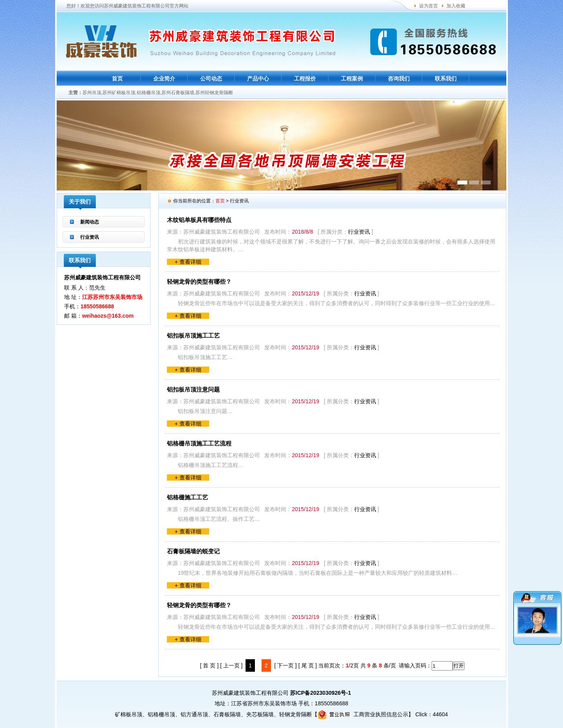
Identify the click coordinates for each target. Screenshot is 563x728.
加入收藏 (456, 6)
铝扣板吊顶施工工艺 (193, 335)
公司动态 (211, 79)
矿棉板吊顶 (129, 714)
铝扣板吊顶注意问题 (193, 389)
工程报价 (305, 79)
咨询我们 (399, 79)
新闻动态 (90, 222)
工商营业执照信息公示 (363, 714)
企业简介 (164, 79)
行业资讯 (90, 237)
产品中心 (258, 79)
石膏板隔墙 (227, 714)
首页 (117, 79)
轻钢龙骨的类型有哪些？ (199, 282)
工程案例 (352, 79)
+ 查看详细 (188, 262)
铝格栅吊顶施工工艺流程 (199, 443)
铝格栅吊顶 (161, 714)
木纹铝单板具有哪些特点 (199, 220)
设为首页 (429, 6)
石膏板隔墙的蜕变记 (193, 551)
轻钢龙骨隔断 (296, 714)
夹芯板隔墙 (260, 714)
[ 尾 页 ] (307, 665)
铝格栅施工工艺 (187, 497)
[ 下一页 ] (285, 665)
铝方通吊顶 (194, 714)
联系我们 (446, 79)
